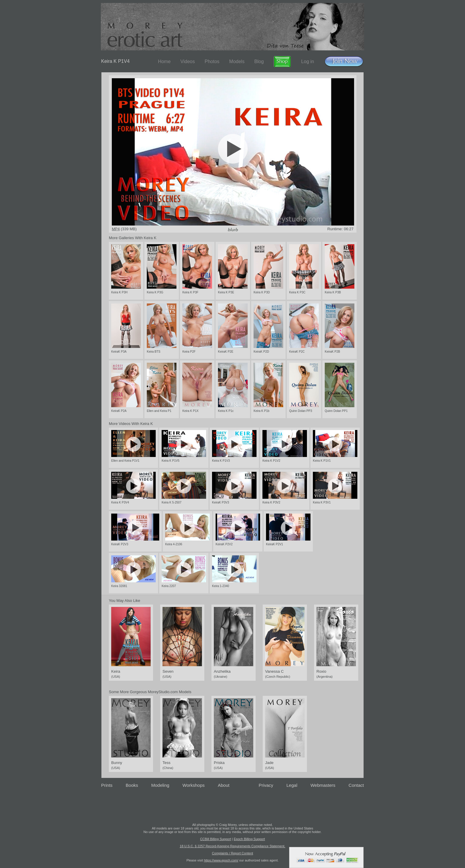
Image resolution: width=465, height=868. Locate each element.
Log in (308, 61)
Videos (188, 61)
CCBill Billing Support (216, 839)
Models (237, 61)
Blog (259, 61)
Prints (107, 785)
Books (132, 785)
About (224, 785)
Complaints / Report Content (233, 853)
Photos (212, 61)
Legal (292, 785)
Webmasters (323, 785)
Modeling (160, 785)
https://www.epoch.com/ (221, 860)
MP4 (116, 229)
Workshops (194, 785)
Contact (356, 785)
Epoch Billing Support (249, 839)
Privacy (266, 785)
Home (164, 61)
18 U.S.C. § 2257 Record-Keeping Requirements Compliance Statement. (232, 846)
